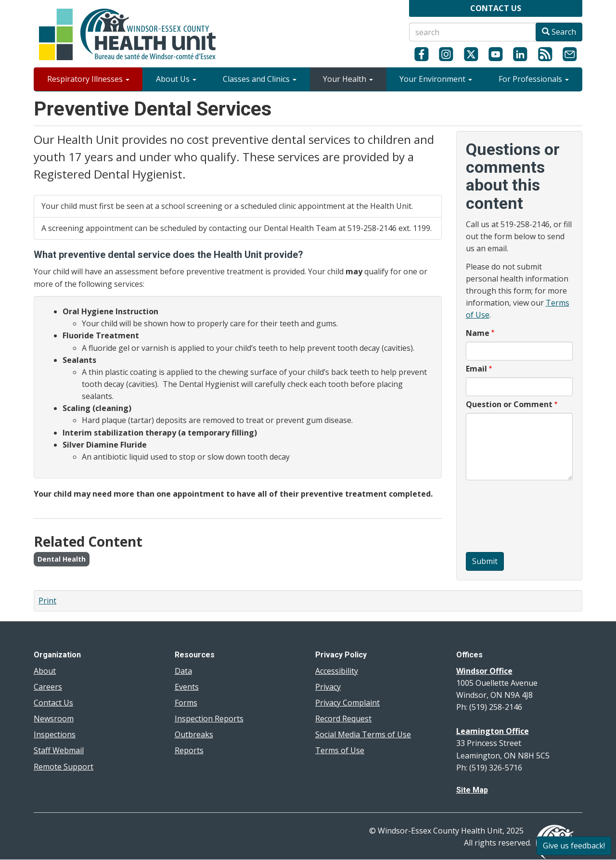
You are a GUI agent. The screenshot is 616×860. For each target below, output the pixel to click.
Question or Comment (509, 404)
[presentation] (505, 517)
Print (47, 601)
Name (478, 333)
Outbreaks (194, 734)
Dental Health (62, 559)
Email (476, 369)
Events (187, 687)
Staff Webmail (59, 750)
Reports (189, 750)
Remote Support (64, 767)
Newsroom (54, 719)
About (45, 671)
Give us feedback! (574, 846)
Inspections (55, 734)
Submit (485, 561)
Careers (48, 687)
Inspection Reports (209, 719)
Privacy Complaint (347, 703)
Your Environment (436, 79)
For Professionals (534, 79)
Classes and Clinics (260, 79)
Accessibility (337, 671)
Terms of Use (340, 750)
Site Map (472, 790)
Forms (186, 703)
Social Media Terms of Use (363, 734)
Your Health (348, 79)
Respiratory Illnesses (88, 79)
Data (183, 671)
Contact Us (53, 703)
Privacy (328, 687)
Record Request (343, 719)
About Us (176, 79)
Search (559, 32)
